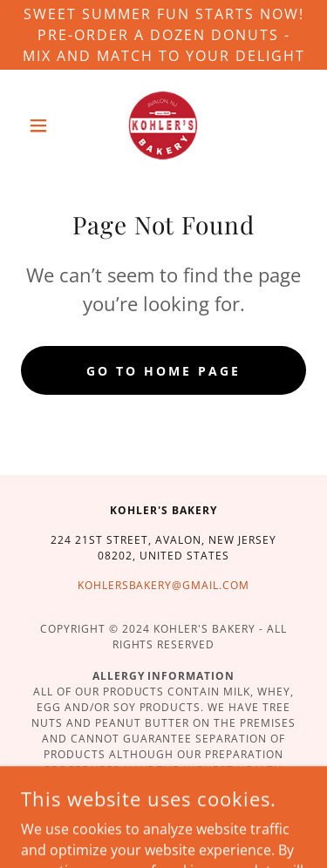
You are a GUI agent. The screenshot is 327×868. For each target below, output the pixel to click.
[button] (42, 125)
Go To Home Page (163, 371)
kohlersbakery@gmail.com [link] (164, 585)
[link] (163, 125)
